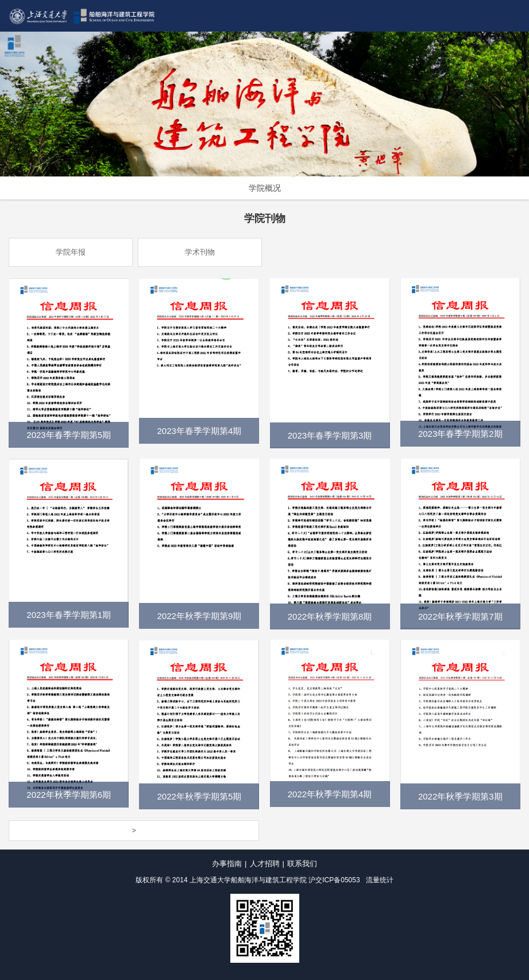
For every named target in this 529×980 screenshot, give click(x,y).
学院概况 (265, 188)
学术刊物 (200, 252)
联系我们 (302, 864)
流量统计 (380, 880)
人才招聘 (265, 864)
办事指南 (227, 864)
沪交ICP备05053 (334, 880)
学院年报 (71, 252)
